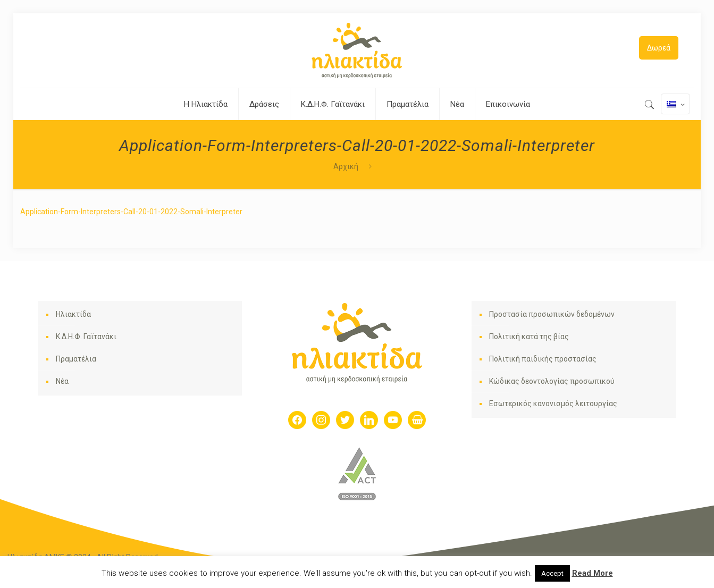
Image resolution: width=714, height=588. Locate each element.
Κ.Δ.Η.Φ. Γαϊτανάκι (86, 337)
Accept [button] (552, 573)
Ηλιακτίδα (73, 314)
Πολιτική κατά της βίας (529, 337)
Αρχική (346, 166)
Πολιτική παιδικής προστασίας (543, 359)
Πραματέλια (76, 359)
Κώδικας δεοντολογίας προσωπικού (552, 381)
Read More (593, 573)
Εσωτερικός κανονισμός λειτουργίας (553, 404)
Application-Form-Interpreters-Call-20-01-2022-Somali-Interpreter (131, 212)
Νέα (62, 381)
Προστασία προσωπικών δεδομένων (552, 314)
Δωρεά (659, 48)
